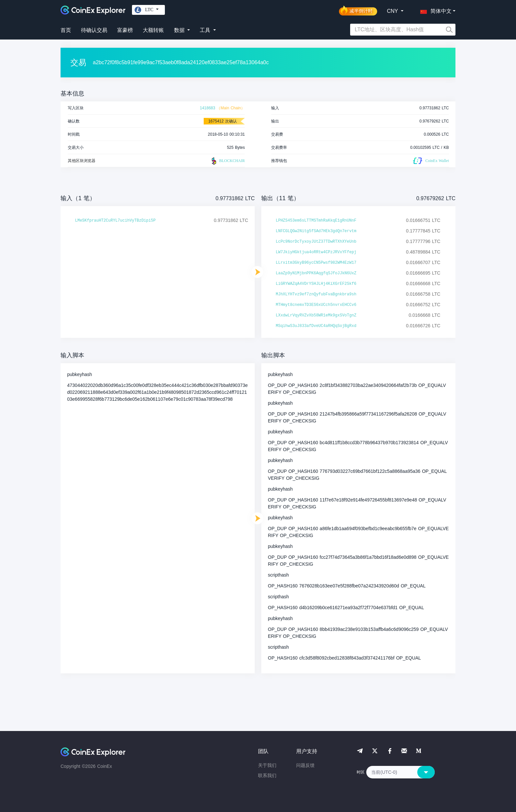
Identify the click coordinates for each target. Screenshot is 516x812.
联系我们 (267, 775)
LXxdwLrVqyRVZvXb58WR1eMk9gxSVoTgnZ (316, 315)
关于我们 (267, 765)
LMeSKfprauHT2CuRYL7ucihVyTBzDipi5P (115, 221)
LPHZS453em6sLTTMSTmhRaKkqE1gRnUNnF (316, 221)
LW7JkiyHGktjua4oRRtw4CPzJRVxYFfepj (316, 252)
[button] (434, 10)
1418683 (207, 108)
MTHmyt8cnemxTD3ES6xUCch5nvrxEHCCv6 (316, 305)
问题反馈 (305, 765)
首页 (66, 30)
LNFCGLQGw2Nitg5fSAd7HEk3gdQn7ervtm (316, 231)
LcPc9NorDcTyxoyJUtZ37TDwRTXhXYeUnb (316, 242)
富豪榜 (125, 30)
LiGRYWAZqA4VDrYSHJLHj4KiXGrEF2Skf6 (316, 284)
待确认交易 (94, 30)
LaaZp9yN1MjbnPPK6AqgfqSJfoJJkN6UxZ (316, 273)
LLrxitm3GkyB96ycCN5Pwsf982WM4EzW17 (316, 263)
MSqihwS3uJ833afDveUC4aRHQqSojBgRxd (316, 326)
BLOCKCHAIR (227, 161)
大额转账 (153, 30)
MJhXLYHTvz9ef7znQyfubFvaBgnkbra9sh (316, 294)
